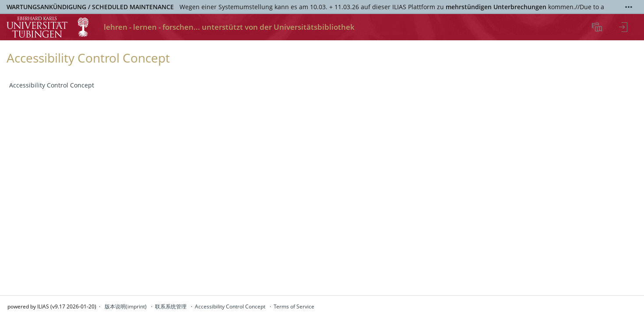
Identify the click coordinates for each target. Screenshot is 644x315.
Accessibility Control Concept (52, 85)
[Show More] (629, 7)
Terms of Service (294, 306)
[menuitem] (598, 27)
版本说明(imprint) (126, 306)
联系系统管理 (171, 306)
